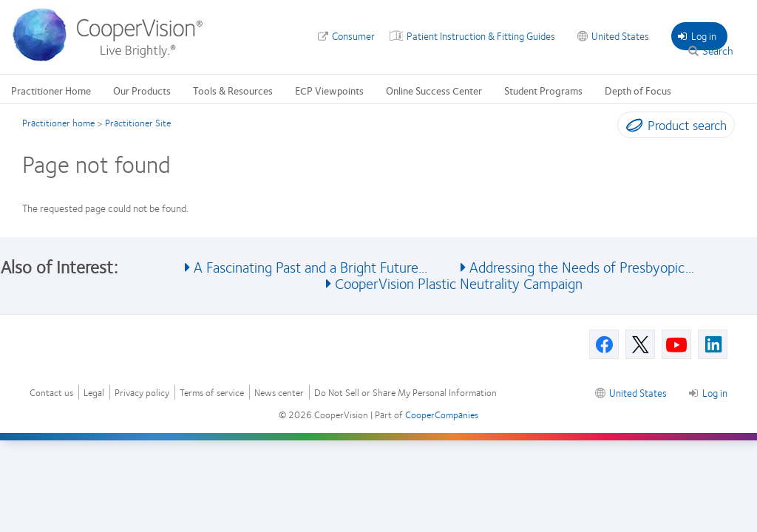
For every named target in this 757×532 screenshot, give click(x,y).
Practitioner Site (138, 123)
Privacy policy (142, 393)
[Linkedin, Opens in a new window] (713, 344)
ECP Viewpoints (329, 90)
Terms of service (212, 393)
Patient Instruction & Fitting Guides (481, 35)
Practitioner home (58, 123)
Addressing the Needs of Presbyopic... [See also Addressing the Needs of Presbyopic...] (582, 266)
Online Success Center (434, 90)
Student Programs (543, 90)
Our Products (142, 90)
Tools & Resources (233, 90)
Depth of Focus (638, 90)
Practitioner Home (51, 90)
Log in (697, 35)
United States (620, 35)
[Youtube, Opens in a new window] (676, 344)
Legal (94, 393)
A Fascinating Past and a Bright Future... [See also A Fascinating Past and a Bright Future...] (310, 266)
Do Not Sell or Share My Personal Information (405, 393)
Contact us (51, 393)
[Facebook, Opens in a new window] (604, 344)
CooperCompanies (442, 415)
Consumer (353, 35)
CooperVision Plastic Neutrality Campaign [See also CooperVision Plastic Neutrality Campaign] (459, 283)
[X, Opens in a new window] (640, 344)
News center (279, 393)
